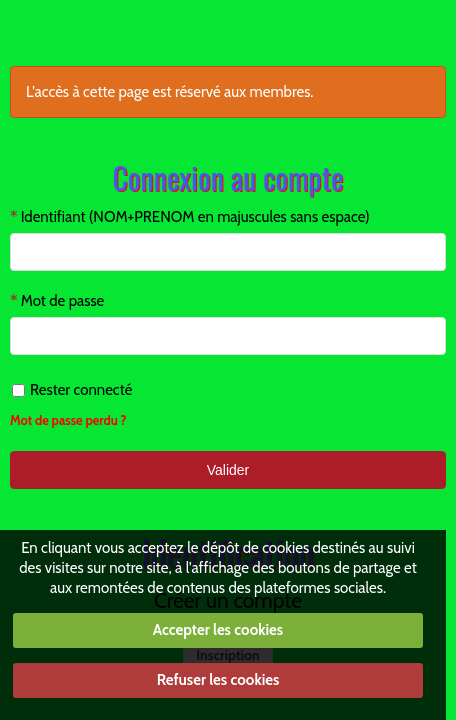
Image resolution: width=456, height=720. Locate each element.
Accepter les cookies (218, 630)
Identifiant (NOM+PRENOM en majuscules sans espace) (195, 217)
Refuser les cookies (218, 680)
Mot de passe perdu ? (68, 420)
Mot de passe (63, 301)
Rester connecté (72, 390)
